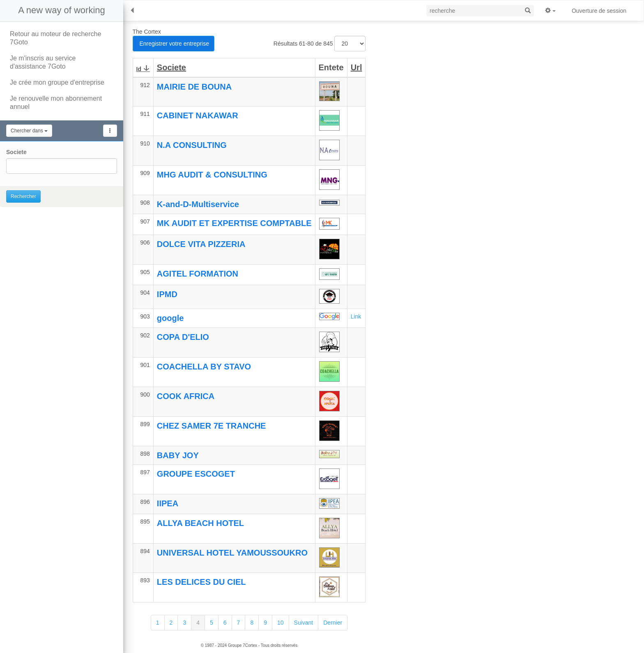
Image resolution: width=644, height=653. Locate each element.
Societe (16, 152)
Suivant (304, 623)
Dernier (333, 623)
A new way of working (62, 10)
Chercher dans (29, 131)
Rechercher (23, 196)
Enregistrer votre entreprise (174, 44)
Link (356, 316)
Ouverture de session (599, 11)
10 (281, 623)
